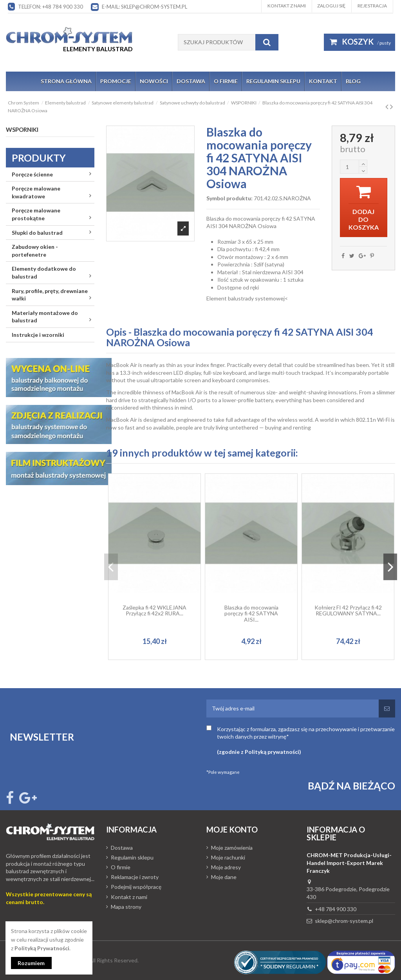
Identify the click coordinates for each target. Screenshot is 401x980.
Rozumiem (32, 963)
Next (390, 567)
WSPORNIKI (22, 129)
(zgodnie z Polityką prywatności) (259, 752)
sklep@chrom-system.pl (344, 921)
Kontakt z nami (287, 6)
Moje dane (224, 877)
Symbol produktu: (229, 198)
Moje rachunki (228, 857)
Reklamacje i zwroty (135, 877)
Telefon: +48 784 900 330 (51, 7)
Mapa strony (126, 907)
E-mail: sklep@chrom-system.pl (145, 7)
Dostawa (122, 848)
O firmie (121, 867)
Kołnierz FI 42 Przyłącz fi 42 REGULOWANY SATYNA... (348, 610)
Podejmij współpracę (136, 887)
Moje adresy (226, 867)
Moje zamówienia (232, 848)
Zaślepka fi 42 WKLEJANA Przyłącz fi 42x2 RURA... (154, 610)
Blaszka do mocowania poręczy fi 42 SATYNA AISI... (251, 613)
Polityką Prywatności (42, 948)
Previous (111, 567)
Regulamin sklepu (132, 857)
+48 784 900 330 (336, 909)
